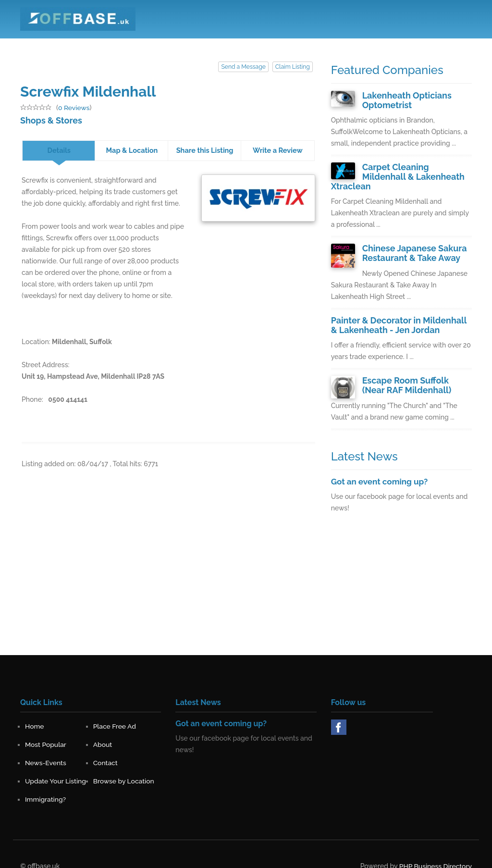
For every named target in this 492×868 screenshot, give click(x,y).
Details (59, 150)
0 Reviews (74, 108)
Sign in (454, 43)
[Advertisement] (401, 581)
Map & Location (132, 150)
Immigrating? (46, 785)
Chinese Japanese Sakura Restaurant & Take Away (412, 242)
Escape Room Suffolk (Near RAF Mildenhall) (415, 372)
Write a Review (278, 150)
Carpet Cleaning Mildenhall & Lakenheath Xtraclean (416, 170)
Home (146, 43)
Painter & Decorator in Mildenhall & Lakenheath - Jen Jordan (399, 312)
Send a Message (244, 67)
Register (417, 43)
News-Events (332, 43)
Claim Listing (292, 67)
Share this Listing (205, 150)
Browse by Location (124, 767)
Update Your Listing (56, 767)
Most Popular (246, 43)
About (289, 43)
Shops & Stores (49, 120)
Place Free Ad (191, 43)
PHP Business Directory (435, 852)
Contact (378, 43)
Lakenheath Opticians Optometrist (405, 100)
